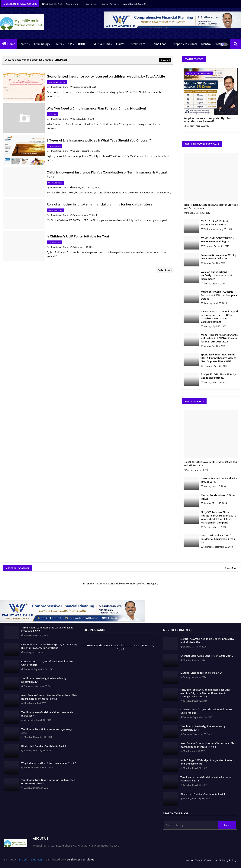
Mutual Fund (102, 44)
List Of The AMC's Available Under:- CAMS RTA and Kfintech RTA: (210, 464)
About (198, 860)
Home (11, 44)
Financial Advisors (109, 4)
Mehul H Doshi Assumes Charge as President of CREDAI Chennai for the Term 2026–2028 (219, 338)
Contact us (72, 4)
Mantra (206, 44)
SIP (70, 44)
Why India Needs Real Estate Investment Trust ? (49, 763)
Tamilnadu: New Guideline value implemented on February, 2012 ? (48, 782)
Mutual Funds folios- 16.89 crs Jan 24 (218, 497)
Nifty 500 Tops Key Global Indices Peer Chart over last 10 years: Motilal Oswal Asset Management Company (218, 517)
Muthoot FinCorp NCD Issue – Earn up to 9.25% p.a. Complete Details (219, 295)
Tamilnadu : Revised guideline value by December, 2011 (44, 680)
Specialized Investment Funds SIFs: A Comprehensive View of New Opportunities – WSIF (219, 358)
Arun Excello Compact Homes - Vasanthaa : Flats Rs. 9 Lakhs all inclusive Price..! (49, 697)
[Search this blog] (191, 825)
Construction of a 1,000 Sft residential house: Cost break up (218, 539)
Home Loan (159, 44)
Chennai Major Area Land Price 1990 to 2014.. (219, 480)
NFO (59, 44)
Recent (23, 44)
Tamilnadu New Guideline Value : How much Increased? (47, 714)
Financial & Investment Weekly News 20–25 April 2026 (219, 257)
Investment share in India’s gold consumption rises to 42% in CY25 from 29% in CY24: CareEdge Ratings (219, 317)
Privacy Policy (89, 4)
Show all (165, 60)
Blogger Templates (31, 859)
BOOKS (83, 44)
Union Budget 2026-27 (134, 4)
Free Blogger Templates (79, 859)
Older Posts (165, 270)
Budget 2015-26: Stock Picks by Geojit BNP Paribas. (218, 376)
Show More (231, 568)
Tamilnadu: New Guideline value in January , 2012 (47, 731)
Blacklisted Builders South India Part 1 (44, 746)
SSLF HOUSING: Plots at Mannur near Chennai (215, 223)
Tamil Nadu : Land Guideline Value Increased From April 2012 (47, 629)
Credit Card (138, 44)
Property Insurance (185, 44)
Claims (120, 44)
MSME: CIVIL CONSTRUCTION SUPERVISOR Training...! (218, 240)
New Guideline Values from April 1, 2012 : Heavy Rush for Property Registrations (49, 646)
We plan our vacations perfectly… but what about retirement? (208, 120)
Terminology (42, 44)
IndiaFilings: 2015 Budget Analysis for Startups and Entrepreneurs (211, 206)
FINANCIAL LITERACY (52, 4)
